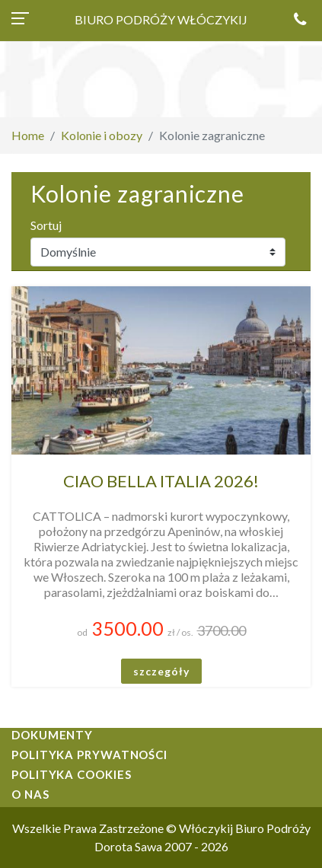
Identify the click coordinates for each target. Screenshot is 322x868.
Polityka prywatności (89, 755)
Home (28, 135)
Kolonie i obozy (102, 135)
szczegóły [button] (161, 671)
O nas (30, 794)
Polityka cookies (71, 774)
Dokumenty (52, 735)
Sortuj (46, 225)
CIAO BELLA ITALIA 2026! (161, 481)
